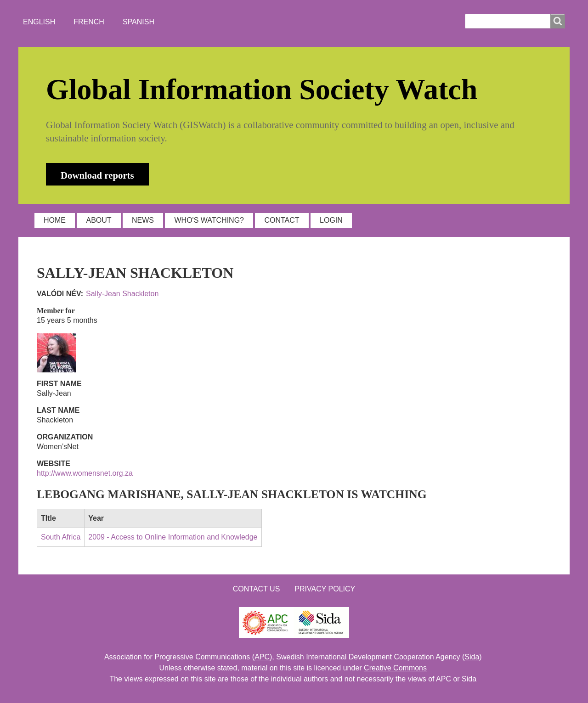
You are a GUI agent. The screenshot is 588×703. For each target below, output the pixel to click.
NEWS (143, 220)
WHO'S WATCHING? (209, 220)
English (39, 22)
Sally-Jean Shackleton (122, 294)
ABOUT (99, 220)
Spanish (139, 22)
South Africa (61, 537)
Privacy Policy (325, 589)
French (89, 22)
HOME (55, 220)
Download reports (97, 175)
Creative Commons (395, 668)
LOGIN (331, 220)
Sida (472, 657)
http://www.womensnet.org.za (85, 473)
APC (262, 657)
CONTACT (282, 220)
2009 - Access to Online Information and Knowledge (173, 537)
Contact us (257, 589)
